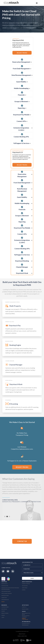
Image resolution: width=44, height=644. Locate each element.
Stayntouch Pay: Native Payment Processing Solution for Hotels (10, 589)
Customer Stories (5, 607)
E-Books (3, 615)
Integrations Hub (5, 600)
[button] (22, 541)
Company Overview (26, 584)
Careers (24, 590)
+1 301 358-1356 (25, 619)
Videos (3, 617)
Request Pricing (22, 53)
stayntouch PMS (5, 586)
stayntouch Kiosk (5, 595)
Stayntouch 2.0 (4, 584)
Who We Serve (25, 586)
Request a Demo (25, 609)
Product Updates (5, 613)
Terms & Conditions (22, 636)
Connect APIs (4, 598)
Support (3, 611)
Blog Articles (4, 609)
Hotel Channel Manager (7, 593)
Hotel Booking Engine (6, 591)
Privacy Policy (22, 634)
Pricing (3, 602)
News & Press (25, 588)
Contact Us (24, 607)
